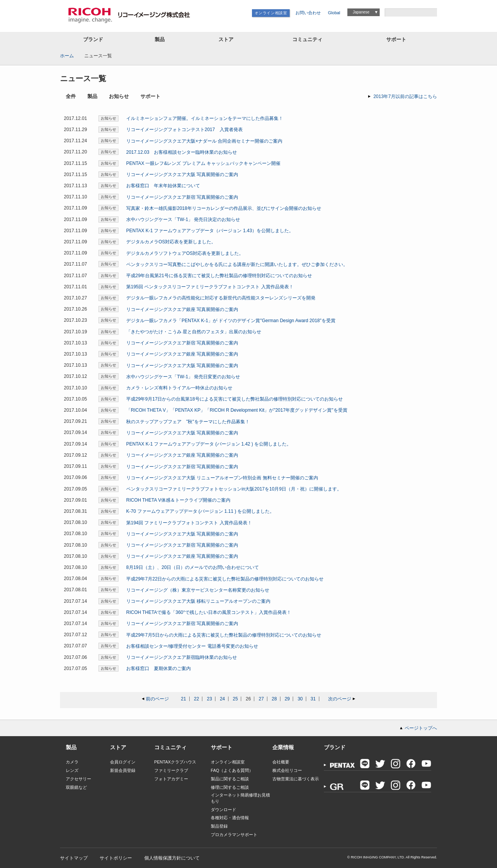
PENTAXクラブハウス (175, 762)
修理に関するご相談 (230, 787)
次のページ (340, 699)
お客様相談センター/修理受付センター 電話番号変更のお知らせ (192, 646)
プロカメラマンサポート (234, 835)
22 (196, 699)
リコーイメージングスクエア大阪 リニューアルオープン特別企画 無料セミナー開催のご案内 (222, 478)
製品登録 (219, 826)
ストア (226, 39)
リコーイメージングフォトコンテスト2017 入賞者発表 (184, 130)
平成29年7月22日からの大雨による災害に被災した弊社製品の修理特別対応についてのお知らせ (225, 579)
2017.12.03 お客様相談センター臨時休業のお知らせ (182, 152)
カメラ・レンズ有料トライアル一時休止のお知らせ (179, 388)
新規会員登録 (123, 770)
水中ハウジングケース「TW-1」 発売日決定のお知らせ (183, 219)
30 (300, 699)
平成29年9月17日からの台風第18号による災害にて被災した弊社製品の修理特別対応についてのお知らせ (234, 399)
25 (235, 699)
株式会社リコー (287, 770)
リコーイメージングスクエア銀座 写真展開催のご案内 (182, 309)
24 (222, 699)
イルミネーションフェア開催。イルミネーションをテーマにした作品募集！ (205, 118)
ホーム (67, 56)
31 (313, 699)
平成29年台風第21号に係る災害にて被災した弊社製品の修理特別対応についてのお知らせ (219, 276)
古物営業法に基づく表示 (296, 779)
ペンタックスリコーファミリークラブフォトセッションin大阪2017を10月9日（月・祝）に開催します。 (234, 489)
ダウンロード (223, 810)
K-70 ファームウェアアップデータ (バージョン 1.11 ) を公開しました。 (200, 511)
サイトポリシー (116, 858)
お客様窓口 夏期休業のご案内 (158, 668)
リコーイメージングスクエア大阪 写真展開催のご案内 (182, 175)
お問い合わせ (308, 13)
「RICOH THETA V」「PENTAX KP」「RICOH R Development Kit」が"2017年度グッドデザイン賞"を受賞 (237, 410)
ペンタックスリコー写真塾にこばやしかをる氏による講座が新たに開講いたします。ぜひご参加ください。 (237, 264)
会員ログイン (123, 762)
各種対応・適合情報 (230, 818)
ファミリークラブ (171, 770)
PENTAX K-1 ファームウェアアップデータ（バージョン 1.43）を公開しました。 (210, 231)
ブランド (93, 39)
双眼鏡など (76, 787)
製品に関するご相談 (230, 779)
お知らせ (119, 97)
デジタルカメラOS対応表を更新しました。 (171, 242)
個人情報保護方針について (172, 858)
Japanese (361, 12)
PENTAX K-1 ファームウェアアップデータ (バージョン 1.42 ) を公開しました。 (209, 444)
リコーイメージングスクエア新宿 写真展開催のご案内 (182, 197)
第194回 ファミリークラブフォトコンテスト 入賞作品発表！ (189, 523)
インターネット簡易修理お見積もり (240, 798)
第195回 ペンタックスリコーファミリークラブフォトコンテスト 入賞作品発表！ (210, 287)
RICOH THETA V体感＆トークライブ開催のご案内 (178, 500)
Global (334, 13)
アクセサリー (78, 779)
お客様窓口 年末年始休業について (163, 186)
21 (183, 699)
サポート (396, 39)
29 (287, 699)
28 (274, 699)
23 (209, 699)
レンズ (72, 770)
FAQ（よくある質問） (232, 770)
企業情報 (283, 747)
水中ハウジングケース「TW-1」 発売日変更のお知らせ (183, 377)
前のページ (157, 699)
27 (261, 699)
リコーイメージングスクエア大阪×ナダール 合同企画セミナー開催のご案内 (204, 141)
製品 (160, 39)
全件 (71, 97)
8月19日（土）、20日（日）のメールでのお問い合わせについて (193, 567)
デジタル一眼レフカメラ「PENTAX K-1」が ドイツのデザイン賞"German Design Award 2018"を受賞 (231, 321)
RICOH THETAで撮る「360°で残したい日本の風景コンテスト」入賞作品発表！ (209, 612)
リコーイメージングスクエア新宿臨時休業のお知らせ (182, 657)
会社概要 (281, 762)
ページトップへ (421, 728)
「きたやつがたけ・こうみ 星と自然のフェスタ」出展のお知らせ (194, 332)
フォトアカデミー (171, 779)
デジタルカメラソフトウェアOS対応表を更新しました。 (185, 253)
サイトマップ (74, 858)
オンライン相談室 (271, 13)
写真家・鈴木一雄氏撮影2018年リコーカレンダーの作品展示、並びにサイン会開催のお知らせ (224, 208)
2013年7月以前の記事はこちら (405, 96)
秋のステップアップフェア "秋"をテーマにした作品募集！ (188, 422)
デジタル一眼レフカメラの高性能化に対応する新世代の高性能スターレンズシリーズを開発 (221, 298)
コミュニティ (307, 39)
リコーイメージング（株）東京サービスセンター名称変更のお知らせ (198, 590)
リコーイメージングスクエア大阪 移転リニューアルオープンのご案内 (198, 601)
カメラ (72, 762)
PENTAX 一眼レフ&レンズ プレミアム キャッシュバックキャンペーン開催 (203, 163)
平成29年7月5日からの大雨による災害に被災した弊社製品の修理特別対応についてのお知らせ (224, 635)
